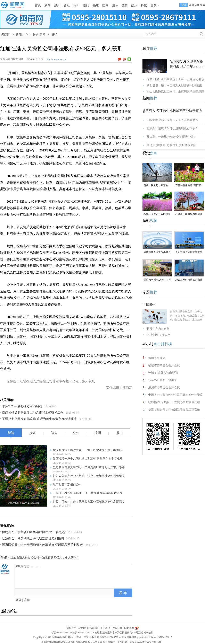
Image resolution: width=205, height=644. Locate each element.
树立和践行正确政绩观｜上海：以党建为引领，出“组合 (88, 450)
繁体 (203, 5)
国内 (105, 5)
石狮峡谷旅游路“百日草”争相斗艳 (189, 186)
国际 (115, 5)
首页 (38, 5)
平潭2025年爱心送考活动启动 (22, 406)
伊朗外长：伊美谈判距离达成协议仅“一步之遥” (34, 532)
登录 (18, 600)
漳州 (76, 5)
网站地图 (118, 628)
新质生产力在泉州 (158, 329)
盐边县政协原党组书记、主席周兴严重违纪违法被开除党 (89, 467)
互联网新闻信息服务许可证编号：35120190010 (147, 637)
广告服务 (106, 628)
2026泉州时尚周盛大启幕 (189, 280)
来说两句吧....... (74, 576)
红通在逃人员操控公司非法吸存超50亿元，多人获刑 (43, 558)
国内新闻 (39, 35)
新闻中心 (22, 35)
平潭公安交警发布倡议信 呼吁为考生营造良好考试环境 (39, 419)
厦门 (86, 5)
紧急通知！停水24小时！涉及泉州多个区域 (157, 252)
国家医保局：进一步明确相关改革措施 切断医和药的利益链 (42, 545)
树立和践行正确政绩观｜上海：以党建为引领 (175, 79)
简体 (197, 5)
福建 (96, 5)
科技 (144, 5)
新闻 (48, 5)
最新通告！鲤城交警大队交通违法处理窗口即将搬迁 (189, 252)
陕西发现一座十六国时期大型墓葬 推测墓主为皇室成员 (88, 459)
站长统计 (149, 633)
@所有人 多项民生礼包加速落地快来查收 (172, 111)
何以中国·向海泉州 (158, 335)
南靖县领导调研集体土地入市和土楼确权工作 (33, 413)
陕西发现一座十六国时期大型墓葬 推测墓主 (174, 85)
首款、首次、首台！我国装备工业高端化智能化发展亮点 (89, 502)
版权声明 (71, 628)
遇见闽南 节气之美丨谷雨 (157, 280)
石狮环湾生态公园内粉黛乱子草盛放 (157, 214)
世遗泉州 (149, 305)
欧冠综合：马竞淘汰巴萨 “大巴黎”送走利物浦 (33, 538)
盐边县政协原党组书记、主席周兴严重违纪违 (175, 92)
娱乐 (134, 5)
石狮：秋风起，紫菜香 (156, 185)
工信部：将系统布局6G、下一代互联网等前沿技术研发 (88, 493)
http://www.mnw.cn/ (56, 59)
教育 (125, 5)
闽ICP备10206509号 (110, 637)
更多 (154, 5)
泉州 (57, 5)
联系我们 (95, 628)
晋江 (67, 5)
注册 (191, 5)
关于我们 (83, 628)
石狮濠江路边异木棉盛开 (189, 214)
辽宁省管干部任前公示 (67, 484)
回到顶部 (129, 628)
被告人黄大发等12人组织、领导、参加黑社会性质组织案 (89, 476)
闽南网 (6, 35)
